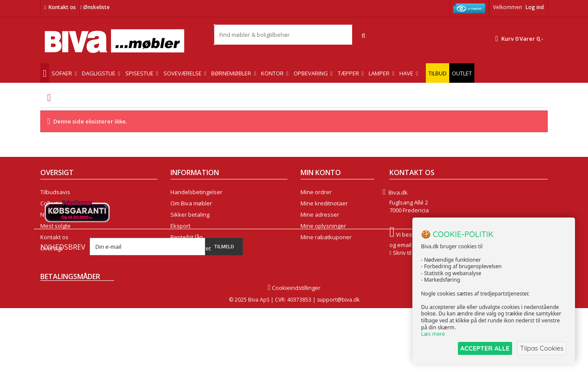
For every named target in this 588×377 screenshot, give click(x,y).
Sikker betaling (190, 214)
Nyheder (52, 214)
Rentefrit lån (187, 237)
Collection (53, 203)
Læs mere (433, 334)
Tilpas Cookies (541, 348)
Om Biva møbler (191, 203)
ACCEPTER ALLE (482, 348)
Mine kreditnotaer (324, 203)
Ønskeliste (95, 7)
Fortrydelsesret (191, 248)
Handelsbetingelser (196, 192)
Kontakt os (62, 7)
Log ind (535, 7)
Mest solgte (56, 226)
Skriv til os (406, 253)
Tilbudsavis (55, 192)
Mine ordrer (316, 192)
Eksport (180, 226)
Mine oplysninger (323, 226)
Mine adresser (320, 214)
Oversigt (51, 248)
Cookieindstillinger (294, 357)
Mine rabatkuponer (326, 237)
